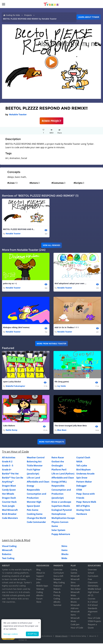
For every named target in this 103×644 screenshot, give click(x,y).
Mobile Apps (42, 586)
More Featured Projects (52, 442)
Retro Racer (58, 458)
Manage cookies (11, 634)
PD (89, 615)
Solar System (58, 531)
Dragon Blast (9, 486)
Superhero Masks (61, 506)
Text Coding (8, 559)
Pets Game (33, 510)
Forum (39, 599)
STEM (79, 490)
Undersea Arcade (85, 474)
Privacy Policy (61, 637)
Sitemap (40, 590)
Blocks (65, 555)
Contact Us (23, 640)
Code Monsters (10, 519)
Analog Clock (83, 510)
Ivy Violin (62, 386)
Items (64, 551)
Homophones (59, 515)
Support (40, 577)
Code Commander (36, 523)
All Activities (9, 458)
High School (93, 593)
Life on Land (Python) (63, 474)
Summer (57, 606)
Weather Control (36, 458)
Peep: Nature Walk (86, 502)
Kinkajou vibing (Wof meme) (16, 328)
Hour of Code (77, 628)
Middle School (94, 590)
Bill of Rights (83, 506)
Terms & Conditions (45, 637)
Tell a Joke (82, 466)
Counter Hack (9, 502)
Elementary (93, 586)
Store (39, 602)
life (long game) (62, 382)
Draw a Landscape (61, 502)
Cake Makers (9, 426)
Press (39, 580)
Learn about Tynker (89, 17)
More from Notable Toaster (51, 344)
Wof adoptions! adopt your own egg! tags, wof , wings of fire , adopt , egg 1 (71, 284)
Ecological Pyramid (62, 510)
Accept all (32, 634)
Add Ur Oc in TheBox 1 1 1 (67, 328)
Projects (28, 15)
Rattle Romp (12, 431)
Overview (58, 570)
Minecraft (7, 551)
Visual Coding (9, 547)
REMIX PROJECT (51, 121)
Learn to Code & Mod (16, 541)
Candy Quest (9, 490)
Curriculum (59, 573)
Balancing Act (34, 462)
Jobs (38, 583)
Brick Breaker (9, 515)
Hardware (82, 515)
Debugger (81, 486)
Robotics (7, 555)
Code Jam (75, 625)
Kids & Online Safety (78, 637)
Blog (38, 570)
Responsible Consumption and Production (36, 494)
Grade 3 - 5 (8, 466)
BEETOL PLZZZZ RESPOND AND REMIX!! (19, 229)
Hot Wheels (8, 494)
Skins (64, 547)
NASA (79, 462)
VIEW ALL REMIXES (51, 245)
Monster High (34, 502)
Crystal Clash (83, 458)
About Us (41, 573)
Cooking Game (35, 515)
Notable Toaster (18, 115)
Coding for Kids (13, 15)
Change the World (36, 519)
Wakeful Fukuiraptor (15, 386)
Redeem (57, 580)
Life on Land (33, 478)
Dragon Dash (9, 498)
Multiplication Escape (63, 519)
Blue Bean (62, 431)
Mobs (64, 559)
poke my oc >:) (10, 284)
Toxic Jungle (8, 506)
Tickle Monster (35, 466)
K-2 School (93, 602)
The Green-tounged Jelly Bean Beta (71, 426)
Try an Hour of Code (15, 452)
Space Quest (33, 506)
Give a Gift (58, 577)
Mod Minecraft (10, 510)
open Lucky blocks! (12, 382)
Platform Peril (59, 470)
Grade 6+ (7, 470)
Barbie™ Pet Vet (10, 474)
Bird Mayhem (83, 470)
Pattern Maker (84, 482)
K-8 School (93, 606)
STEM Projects (94, 622)
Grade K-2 (7, 462)
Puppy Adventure (61, 535)
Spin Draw (82, 478)
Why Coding (59, 583)
